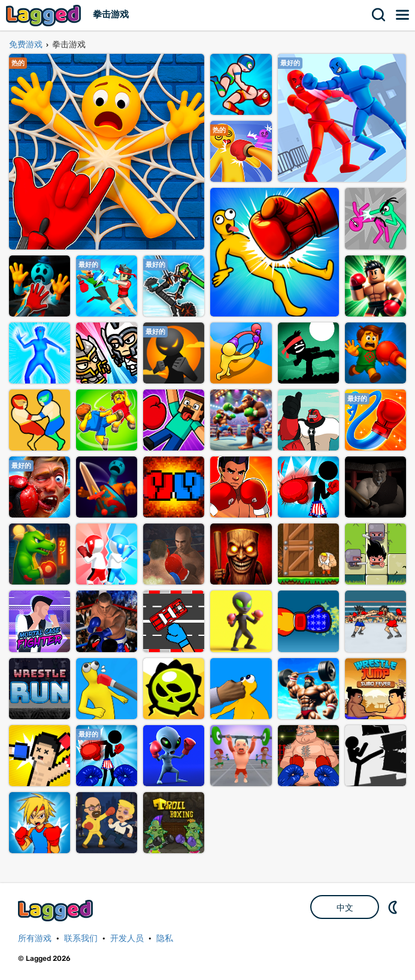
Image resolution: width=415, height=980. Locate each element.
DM (394, 907)
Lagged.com (57, 910)
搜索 (379, 15)
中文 (345, 908)
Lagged (45, 15)
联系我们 (81, 938)
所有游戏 (35, 938)
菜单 (403, 15)
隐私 (165, 938)
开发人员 (127, 938)
